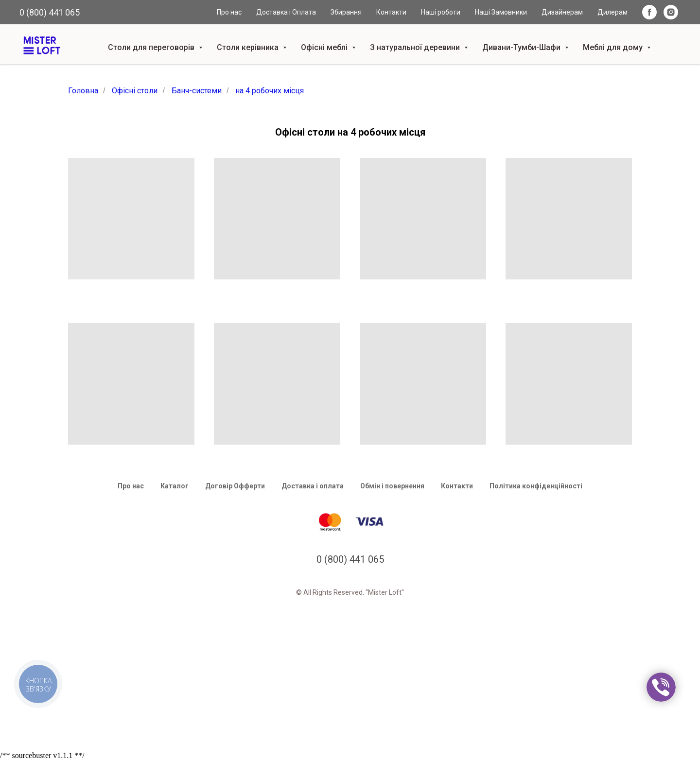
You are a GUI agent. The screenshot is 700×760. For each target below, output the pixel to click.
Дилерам (612, 12)
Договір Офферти (235, 486)
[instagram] (671, 12)
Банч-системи (197, 91)
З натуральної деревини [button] (416, 47)
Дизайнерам (562, 12)
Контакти (391, 12)
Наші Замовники (501, 12)
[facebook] (649, 12)
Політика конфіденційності (536, 486)
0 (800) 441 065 (50, 12)
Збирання (346, 12)
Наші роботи (441, 12)
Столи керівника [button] (249, 47)
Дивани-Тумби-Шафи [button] (522, 47)
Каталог (175, 486)
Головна (83, 91)
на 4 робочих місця (270, 91)
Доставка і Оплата (286, 12)
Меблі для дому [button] (614, 47)
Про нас (229, 12)
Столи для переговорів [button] (152, 47)
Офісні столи (135, 91)
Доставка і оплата (313, 486)
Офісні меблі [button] (325, 47)
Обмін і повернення (392, 486)
